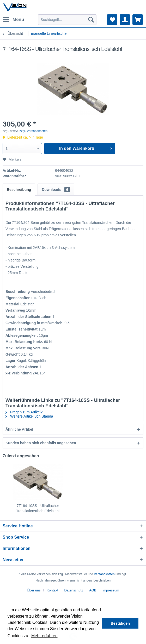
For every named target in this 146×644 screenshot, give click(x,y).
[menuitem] (13, 20)
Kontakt (52, 590)
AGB (93, 590)
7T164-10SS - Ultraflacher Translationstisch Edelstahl (38, 508)
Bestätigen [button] (120, 623)
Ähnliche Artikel (19, 429)
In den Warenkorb (86, 147)
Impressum (111, 590)
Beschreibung (19, 190)
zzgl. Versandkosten (34, 131)
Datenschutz (74, 590)
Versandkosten (104, 574)
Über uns (34, 590)
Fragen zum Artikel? (24, 412)
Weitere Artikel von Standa (29, 416)
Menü (14, 19)
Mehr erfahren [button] (44, 636)
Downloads (56, 190)
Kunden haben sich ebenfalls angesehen (41, 443)
